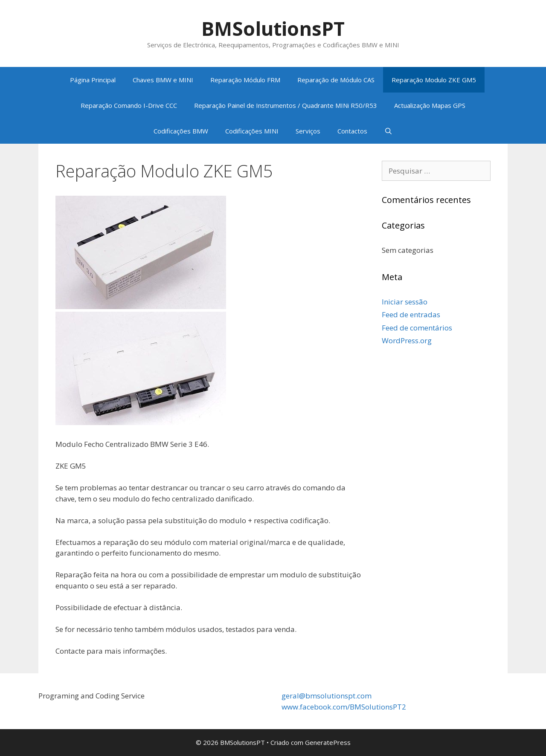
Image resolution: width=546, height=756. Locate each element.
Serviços (308, 131)
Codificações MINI (252, 131)
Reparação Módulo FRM (245, 80)
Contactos (352, 131)
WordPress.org (407, 340)
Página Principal (93, 80)
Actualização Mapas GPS (430, 105)
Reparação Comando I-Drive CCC (129, 105)
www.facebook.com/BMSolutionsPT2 (344, 707)
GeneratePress (328, 742)
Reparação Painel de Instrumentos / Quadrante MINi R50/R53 (286, 105)
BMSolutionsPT (273, 28)
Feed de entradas (411, 314)
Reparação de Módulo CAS (336, 80)
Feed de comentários (417, 328)
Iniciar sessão (405, 302)
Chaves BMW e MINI (163, 80)
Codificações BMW (181, 131)
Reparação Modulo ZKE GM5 (434, 80)
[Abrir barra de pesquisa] (388, 131)
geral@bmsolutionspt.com (327, 696)
